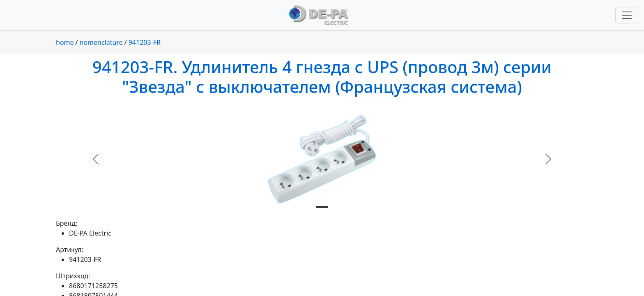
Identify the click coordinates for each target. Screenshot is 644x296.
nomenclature (101, 42)
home (65, 42)
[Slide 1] (322, 207)
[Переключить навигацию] (627, 15)
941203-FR (145, 42)
